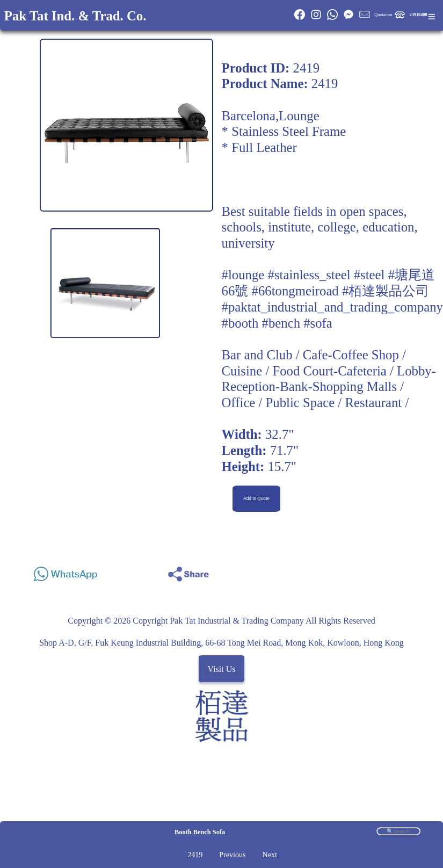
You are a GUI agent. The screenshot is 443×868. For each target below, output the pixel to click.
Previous (232, 855)
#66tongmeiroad (295, 291)
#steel (369, 275)
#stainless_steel (309, 275)
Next (270, 855)
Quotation (383, 15)
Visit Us (222, 668)
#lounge (243, 275)
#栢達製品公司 (386, 291)
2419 (195, 855)
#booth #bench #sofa (277, 323)
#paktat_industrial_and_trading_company (332, 307)
